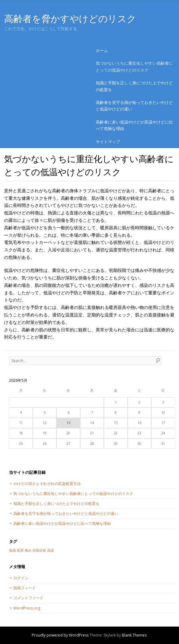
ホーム (102, 50)
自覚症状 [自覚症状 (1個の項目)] (39, 550)
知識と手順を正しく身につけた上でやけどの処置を (134, 86)
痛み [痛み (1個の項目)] (28, 550)
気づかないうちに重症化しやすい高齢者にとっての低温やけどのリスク (134, 66)
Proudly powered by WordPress (60, 635)
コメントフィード (28, 598)
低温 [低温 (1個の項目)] (12, 550)
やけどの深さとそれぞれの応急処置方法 (47, 484)
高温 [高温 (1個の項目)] (51, 550)
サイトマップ (108, 142)
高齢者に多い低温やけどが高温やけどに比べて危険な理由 (134, 125)
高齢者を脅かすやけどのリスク (70, 19)
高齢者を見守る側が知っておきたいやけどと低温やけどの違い (134, 106)
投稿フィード (25, 588)
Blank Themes (134, 635)
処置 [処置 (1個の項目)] (20, 550)
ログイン (21, 578)
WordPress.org (27, 608)
